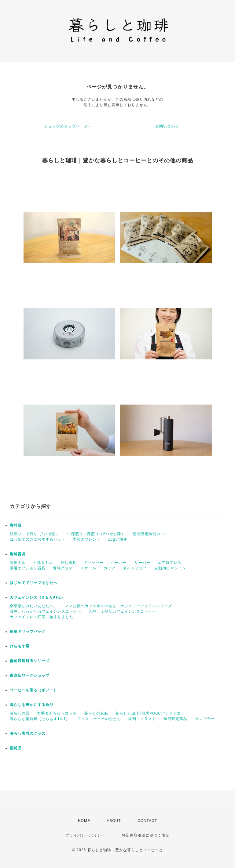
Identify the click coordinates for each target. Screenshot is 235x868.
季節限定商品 (175, 719)
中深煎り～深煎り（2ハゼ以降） (96, 534)
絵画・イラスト (142, 719)
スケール (88, 568)
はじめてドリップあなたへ (34, 583)
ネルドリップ (135, 568)
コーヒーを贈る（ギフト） (34, 690)
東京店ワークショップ (30, 675)
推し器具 (68, 563)
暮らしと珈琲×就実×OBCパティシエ (148, 713)
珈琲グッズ (63, 568)
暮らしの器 (20, 713)
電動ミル (18, 563)
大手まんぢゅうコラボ (57, 713)
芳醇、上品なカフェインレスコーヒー (122, 611)
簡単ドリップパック (28, 632)
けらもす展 (20, 646)
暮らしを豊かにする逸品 (32, 705)
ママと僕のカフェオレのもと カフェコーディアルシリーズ (118, 606)
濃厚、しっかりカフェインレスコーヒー (46, 611)
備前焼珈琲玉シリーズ (30, 661)
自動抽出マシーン (170, 568)
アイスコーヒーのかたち (99, 719)
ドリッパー (94, 563)
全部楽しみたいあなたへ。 (34, 606)
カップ (110, 568)
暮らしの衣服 (96, 713)
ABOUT (114, 821)
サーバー (142, 563)
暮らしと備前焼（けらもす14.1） (40, 719)
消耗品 (16, 748)
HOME (84, 821)
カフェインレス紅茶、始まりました (42, 617)
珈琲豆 (16, 525)
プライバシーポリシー (85, 835)
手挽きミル (43, 563)
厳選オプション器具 (28, 568)
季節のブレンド (87, 539)
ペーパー (119, 563)
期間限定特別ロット (151, 534)
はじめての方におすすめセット (38, 539)
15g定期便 (118, 539)
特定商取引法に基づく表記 (146, 835)
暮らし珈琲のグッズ (28, 733)
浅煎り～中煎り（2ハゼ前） (35, 534)
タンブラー (205, 719)
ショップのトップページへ (68, 126)
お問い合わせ (167, 126)
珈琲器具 (18, 554)
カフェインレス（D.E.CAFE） (37, 597)
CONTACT (147, 821)
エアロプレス (170, 563)
